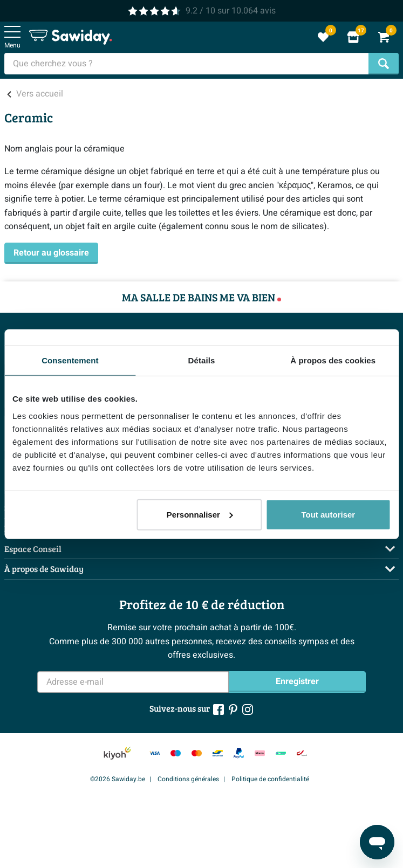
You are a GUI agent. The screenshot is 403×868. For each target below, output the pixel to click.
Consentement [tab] (70, 360)
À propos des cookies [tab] (333, 360)
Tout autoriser (328, 514)
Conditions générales (188, 779)
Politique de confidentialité (270, 779)
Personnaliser (200, 514)
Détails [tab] (202, 360)
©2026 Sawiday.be (118, 779)
